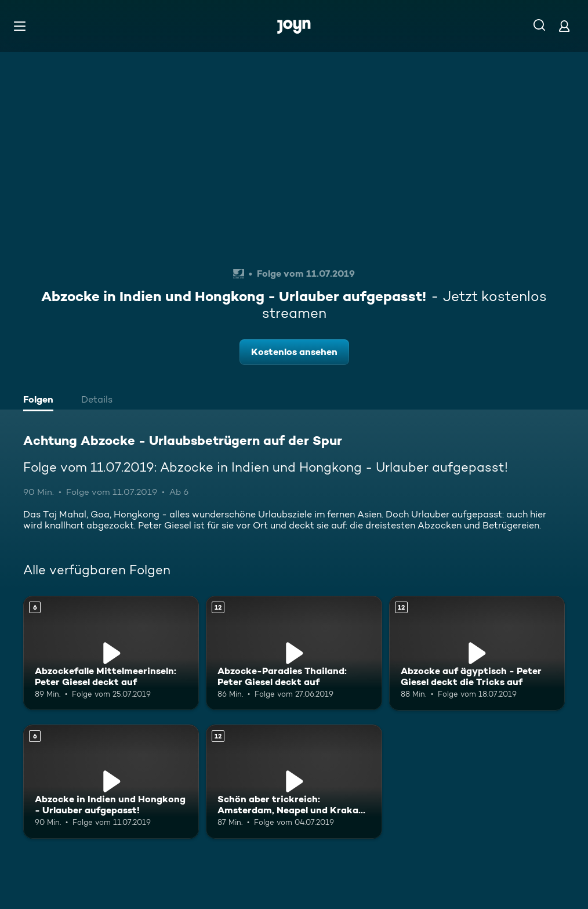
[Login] (564, 26)
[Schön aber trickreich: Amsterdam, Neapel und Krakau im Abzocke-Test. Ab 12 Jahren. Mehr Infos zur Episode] (294, 782)
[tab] (41, 401)
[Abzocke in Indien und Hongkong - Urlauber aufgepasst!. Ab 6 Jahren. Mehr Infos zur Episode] (111, 782)
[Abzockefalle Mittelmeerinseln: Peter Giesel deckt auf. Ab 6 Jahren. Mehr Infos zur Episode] (111, 653)
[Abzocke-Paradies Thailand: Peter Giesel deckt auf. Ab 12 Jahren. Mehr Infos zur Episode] (294, 653)
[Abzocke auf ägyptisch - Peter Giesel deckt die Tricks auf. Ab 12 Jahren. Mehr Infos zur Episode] (477, 653)
